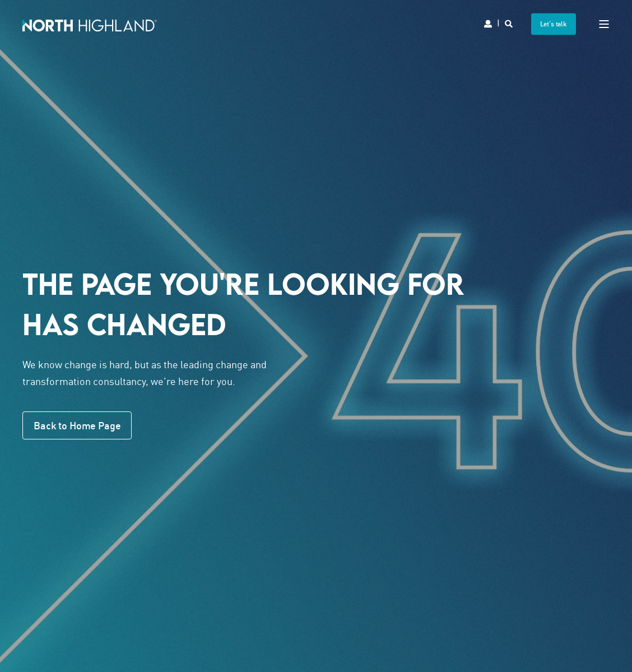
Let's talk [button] (554, 24)
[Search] (510, 23)
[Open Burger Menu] (604, 24)
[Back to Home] (90, 24)
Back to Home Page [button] (77, 425)
